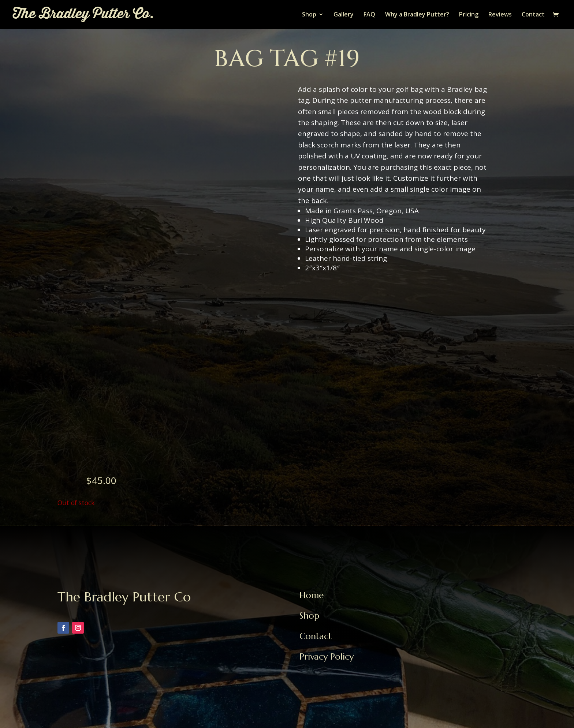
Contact (533, 15)
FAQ (369, 15)
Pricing (469, 15)
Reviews (500, 15)
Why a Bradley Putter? (417, 15)
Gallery (344, 15)
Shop (309, 15)
